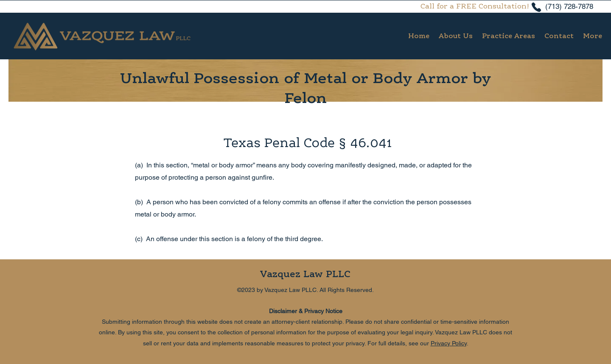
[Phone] (536, 7)
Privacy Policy (449, 343)
